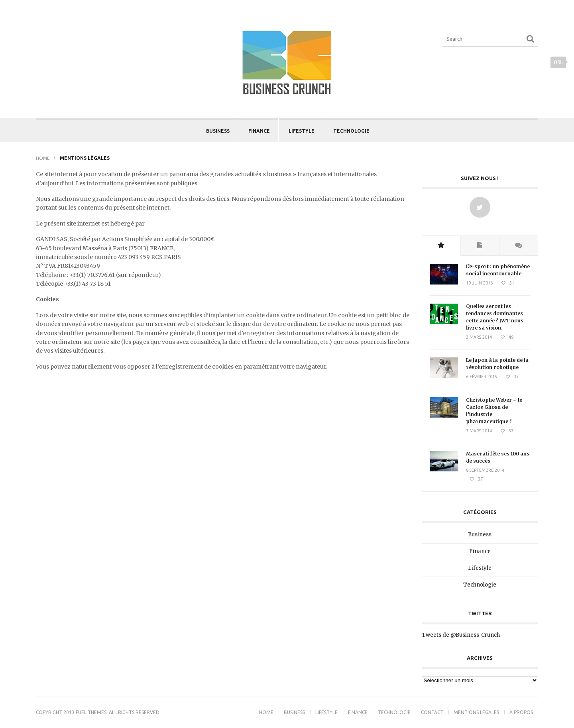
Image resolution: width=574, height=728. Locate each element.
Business (218, 131)
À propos (521, 712)
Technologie (351, 131)
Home (43, 158)
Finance (259, 131)
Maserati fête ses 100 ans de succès (498, 457)
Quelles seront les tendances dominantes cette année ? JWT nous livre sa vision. (495, 317)
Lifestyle (302, 131)
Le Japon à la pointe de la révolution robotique (497, 364)
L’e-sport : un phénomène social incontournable (498, 270)
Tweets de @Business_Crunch (461, 635)
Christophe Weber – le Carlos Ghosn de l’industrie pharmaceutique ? (494, 411)
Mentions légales (476, 712)
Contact (432, 712)
